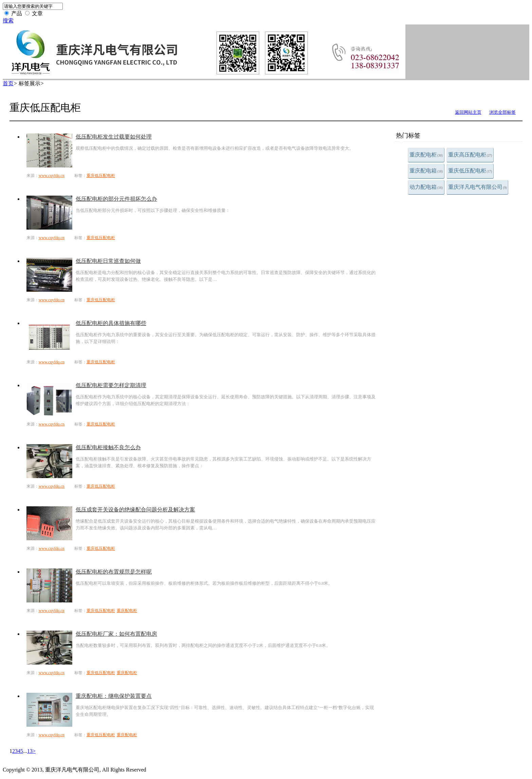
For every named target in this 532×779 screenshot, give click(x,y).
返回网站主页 (468, 112)
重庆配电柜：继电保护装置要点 (114, 696)
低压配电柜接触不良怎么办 (108, 447)
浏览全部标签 (502, 112)
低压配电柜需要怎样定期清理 (111, 385)
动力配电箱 (426, 187)
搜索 (8, 21)
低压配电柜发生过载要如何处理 (114, 137)
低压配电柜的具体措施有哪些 (111, 323)
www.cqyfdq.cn (52, 176)
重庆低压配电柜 (470, 171)
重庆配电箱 (426, 171)
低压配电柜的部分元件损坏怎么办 (116, 199)
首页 (8, 83)
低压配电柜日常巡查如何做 (108, 261)
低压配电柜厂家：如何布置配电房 (116, 634)
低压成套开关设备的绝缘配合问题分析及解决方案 (135, 510)
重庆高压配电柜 (470, 155)
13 (30, 751)
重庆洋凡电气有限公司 (478, 187)
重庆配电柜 (426, 155)
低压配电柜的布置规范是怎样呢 (114, 572)
